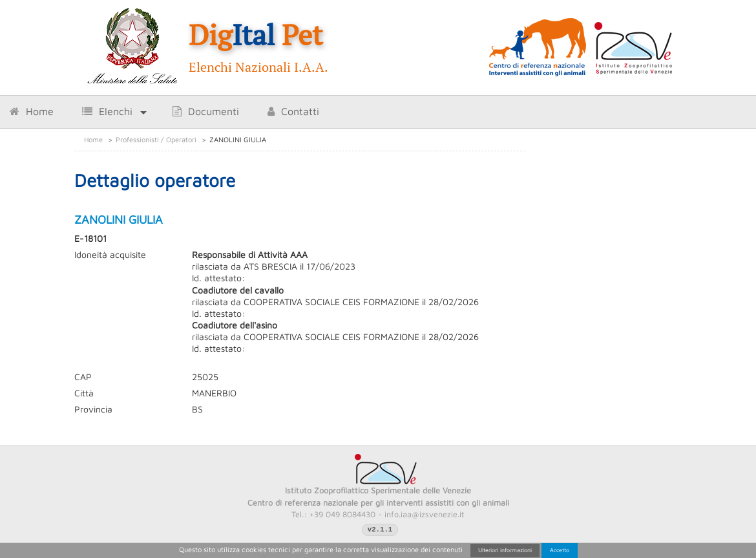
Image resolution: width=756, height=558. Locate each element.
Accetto (560, 550)
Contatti (293, 111)
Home (32, 111)
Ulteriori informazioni (505, 550)
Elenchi (107, 111)
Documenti (206, 111)
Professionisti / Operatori (156, 139)
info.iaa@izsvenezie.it (425, 514)
